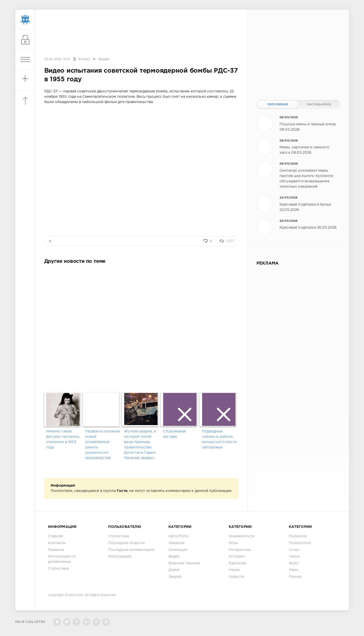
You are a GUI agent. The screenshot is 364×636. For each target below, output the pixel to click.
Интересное (240, 550)
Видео (104, 59)
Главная (56, 536)
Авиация (176, 543)
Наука (234, 570)
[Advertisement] (141, 34)
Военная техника (184, 563)
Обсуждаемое (319, 105)
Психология (300, 543)
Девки (174, 570)
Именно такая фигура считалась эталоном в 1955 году (63, 439)
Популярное (278, 105)
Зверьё (175, 577)
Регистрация (120, 556)
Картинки (238, 563)
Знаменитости (242, 536)
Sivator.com (74, 595)
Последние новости (127, 543)
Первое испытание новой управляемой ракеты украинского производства (102, 445)
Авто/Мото (179, 536)
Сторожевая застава (174, 434)
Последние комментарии (131, 550)
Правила (56, 550)
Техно (294, 556)
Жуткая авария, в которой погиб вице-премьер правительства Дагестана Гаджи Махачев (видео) (140, 445)
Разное (295, 577)
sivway (84, 59)
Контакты (57, 543)
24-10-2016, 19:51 (57, 59)
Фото (294, 563)
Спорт (295, 550)
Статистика (59, 569)
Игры (233, 543)
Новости (237, 577)
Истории (237, 556)
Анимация (178, 550)
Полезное (298, 536)
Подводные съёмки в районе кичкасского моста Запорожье (219, 439)
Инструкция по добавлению (62, 559)
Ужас (294, 570)
